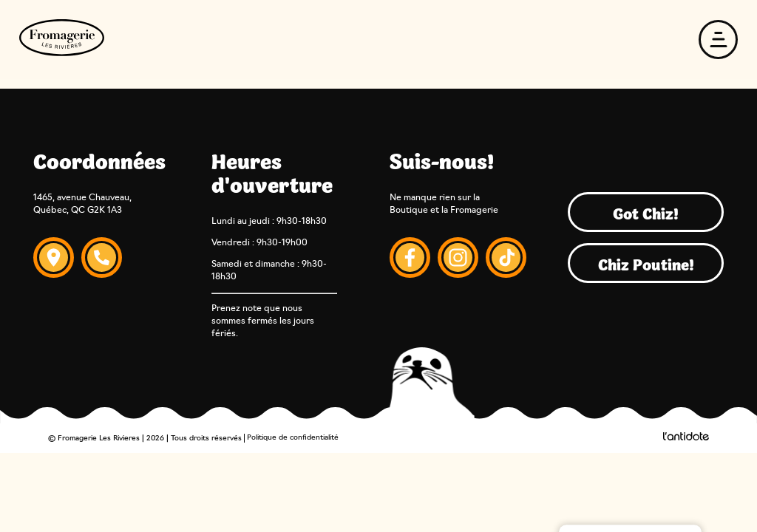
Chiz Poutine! (646, 263)
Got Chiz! (646, 212)
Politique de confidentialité (293, 438)
